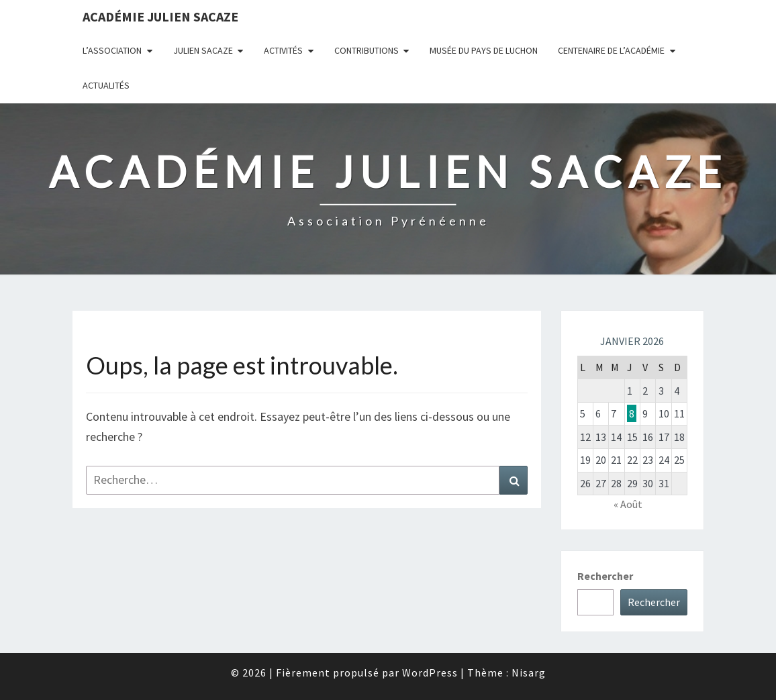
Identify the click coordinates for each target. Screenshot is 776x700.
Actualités (106, 85)
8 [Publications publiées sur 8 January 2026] (632, 413)
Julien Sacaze (203, 50)
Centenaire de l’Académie (611, 50)
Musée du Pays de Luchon (484, 50)
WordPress (430, 672)
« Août (628, 504)
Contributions (367, 50)
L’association (112, 50)
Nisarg (529, 672)
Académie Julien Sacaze (160, 16)
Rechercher (605, 576)
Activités (283, 50)
